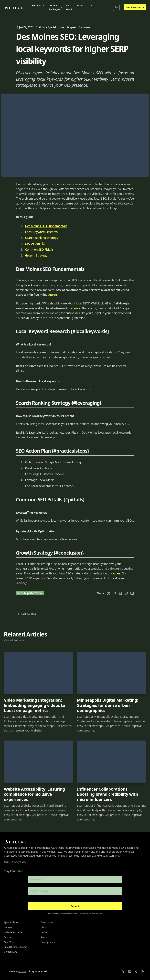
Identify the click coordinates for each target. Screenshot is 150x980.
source (52, 295)
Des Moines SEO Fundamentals (46, 226)
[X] (123, 971)
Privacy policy (48, 942)
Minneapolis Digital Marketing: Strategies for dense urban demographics (108, 705)
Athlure (22, 971)
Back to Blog (26, 614)
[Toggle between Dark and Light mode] (116, 7)
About (80, 5)
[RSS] (143, 971)
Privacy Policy (19, 862)
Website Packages (55, 7)
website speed (69, 27)
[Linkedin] (130, 971)
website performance (30, 593)
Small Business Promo (16, 947)
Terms (7, 862)
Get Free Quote (135, 7)
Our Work (69, 7)
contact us (113, 573)
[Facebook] (136, 971)
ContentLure (11, 952)
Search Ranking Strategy (42, 238)
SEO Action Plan (36, 244)
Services (38, 5)
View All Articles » (14, 640)
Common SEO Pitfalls (39, 249)
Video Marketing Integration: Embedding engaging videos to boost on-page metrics (35, 705)
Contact (8, 927)
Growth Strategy (36, 255)
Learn (91, 5)
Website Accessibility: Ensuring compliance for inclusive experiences (34, 794)
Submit (75, 906)
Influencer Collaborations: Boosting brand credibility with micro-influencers (107, 794)
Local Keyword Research (41, 232)
